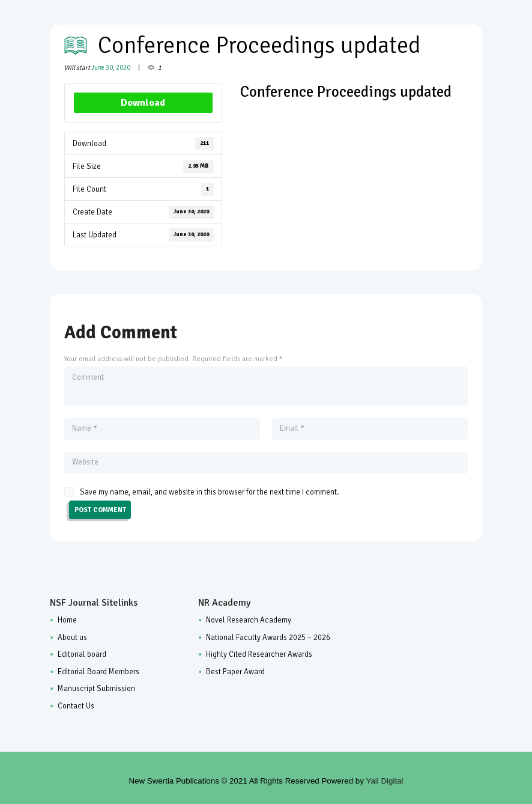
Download (143, 103)
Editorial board (82, 654)
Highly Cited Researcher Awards (259, 654)
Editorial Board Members (98, 672)
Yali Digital (385, 781)
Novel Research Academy (249, 620)
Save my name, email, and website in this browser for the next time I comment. (209, 492)
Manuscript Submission (96, 689)
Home (67, 620)
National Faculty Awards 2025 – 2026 (268, 638)
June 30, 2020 (111, 68)
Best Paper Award (235, 672)
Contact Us (76, 706)
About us (72, 638)
